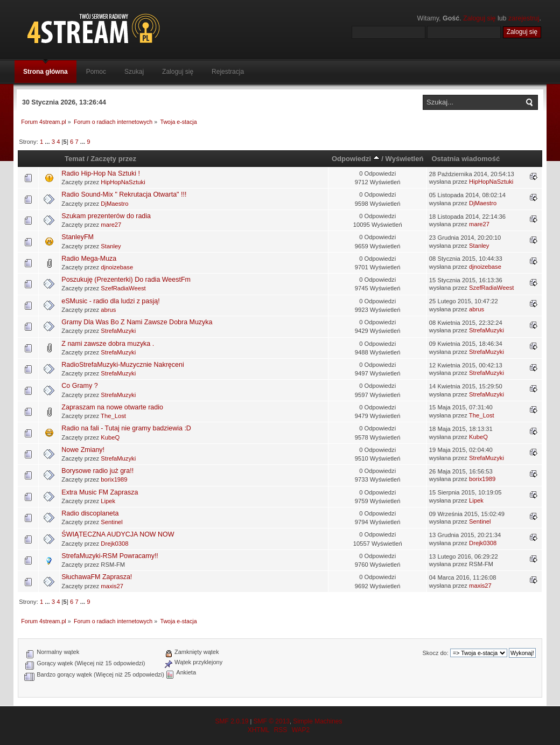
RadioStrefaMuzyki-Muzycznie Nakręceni (122, 365)
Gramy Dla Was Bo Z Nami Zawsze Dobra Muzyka (137, 322)
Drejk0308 (114, 544)
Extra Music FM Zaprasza (100, 492)
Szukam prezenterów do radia (106, 216)
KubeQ (110, 437)
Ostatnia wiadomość (465, 159)
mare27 (111, 225)
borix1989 (114, 479)
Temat (75, 159)
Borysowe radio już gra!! (97, 471)
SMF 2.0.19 (232, 721)
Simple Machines (317, 721)
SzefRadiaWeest (123, 288)
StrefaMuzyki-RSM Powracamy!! (110, 556)
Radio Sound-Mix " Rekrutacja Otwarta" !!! (124, 194)
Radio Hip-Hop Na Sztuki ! (101, 173)
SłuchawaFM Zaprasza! (97, 577)
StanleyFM (78, 237)
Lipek (108, 501)
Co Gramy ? (79, 386)
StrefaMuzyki (118, 331)
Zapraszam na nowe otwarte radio (112, 407)
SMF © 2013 (271, 721)
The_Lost (113, 416)
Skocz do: (435, 653)
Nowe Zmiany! (83, 450)
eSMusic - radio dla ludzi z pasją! (110, 301)
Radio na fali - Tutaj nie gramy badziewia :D (126, 428)
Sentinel (112, 522)
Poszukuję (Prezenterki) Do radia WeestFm (126, 280)
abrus (108, 310)
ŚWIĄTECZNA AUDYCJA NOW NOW (118, 534)
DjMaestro (114, 204)
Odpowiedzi (356, 159)
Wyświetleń (405, 159)
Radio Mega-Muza (89, 259)
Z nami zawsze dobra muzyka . (108, 344)
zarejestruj (524, 18)
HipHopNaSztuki (123, 182)
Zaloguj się (479, 18)
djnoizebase (117, 267)
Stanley (111, 246)
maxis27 (112, 586)
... (48, 142)
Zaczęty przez (113, 159)
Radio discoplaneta (90, 513)
